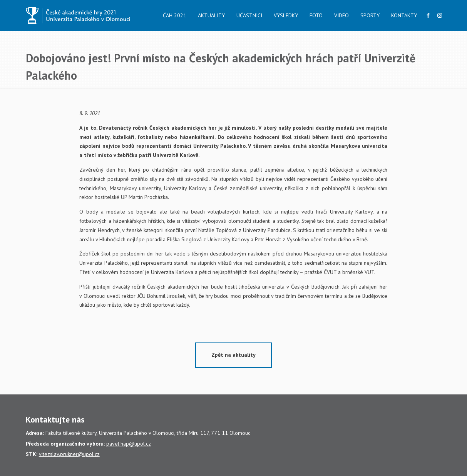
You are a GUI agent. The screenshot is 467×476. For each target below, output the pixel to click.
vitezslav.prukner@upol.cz (69, 454)
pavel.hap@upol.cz (129, 444)
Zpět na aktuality (233, 355)
